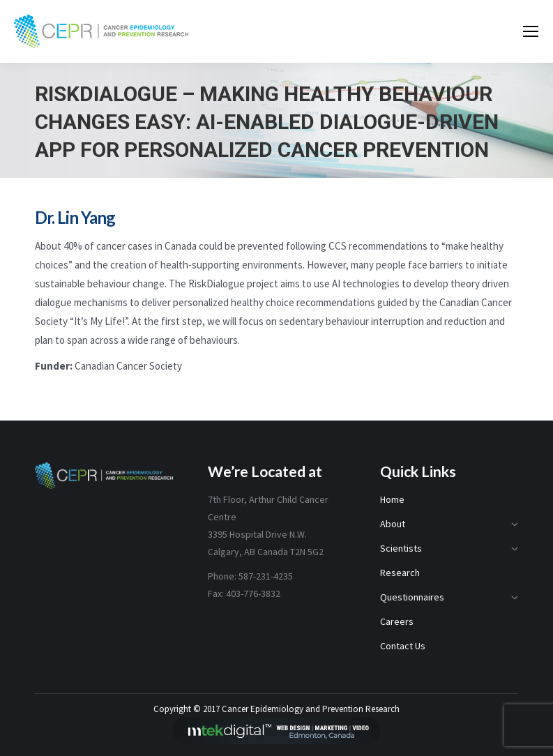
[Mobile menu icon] (531, 31)
